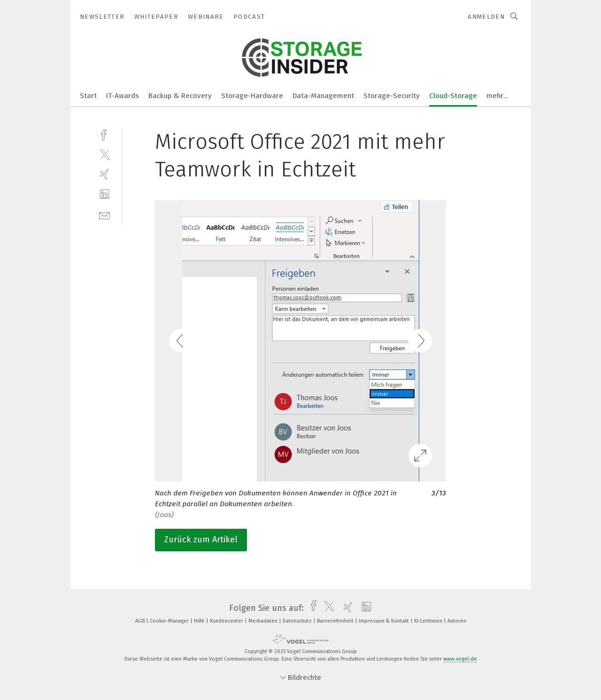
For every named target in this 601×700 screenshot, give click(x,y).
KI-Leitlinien (429, 621)
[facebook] (104, 134)
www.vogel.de (460, 659)
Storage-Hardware (252, 96)
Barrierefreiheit (336, 621)
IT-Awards (123, 96)
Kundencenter (227, 621)
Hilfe (200, 621)
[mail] (104, 215)
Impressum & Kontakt (385, 621)
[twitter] (104, 154)
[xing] (104, 174)
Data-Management (323, 96)
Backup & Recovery (180, 96)
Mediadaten (264, 621)
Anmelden (486, 17)
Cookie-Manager (170, 621)
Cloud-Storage (453, 96)
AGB (141, 621)
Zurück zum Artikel (201, 540)
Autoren (457, 621)
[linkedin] (104, 194)
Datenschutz (298, 621)
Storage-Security (392, 96)
